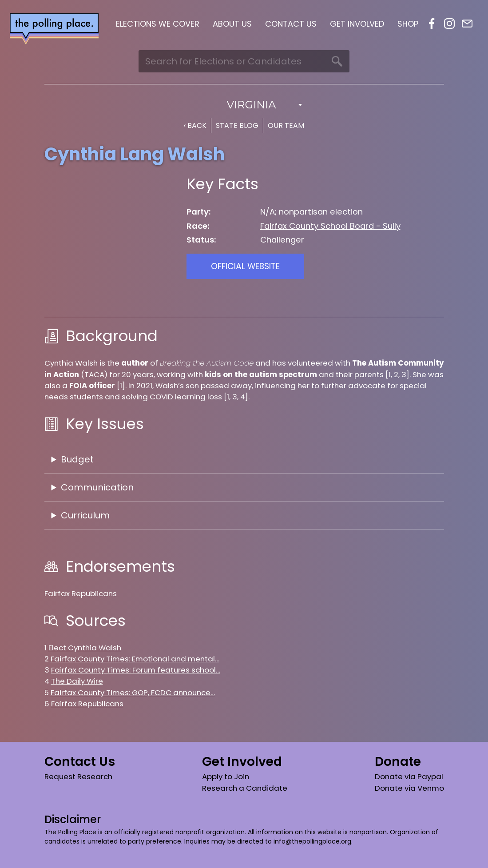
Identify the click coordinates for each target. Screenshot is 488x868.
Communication (97, 487)
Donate (398, 762)
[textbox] (244, 105)
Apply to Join (226, 776)
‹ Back (195, 125)
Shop (408, 24)
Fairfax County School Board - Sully (330, 226)
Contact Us (291, 24)
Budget (77, 459)
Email (467, 24)
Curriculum (85, 515)
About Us (232, 24)
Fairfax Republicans (87, 704)
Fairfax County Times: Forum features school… (136, 670)
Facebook (432, 24)
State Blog (237, 125)
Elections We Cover (158, 24)
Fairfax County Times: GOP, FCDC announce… (133, 693)
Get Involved (357, 24)
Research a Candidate (245, 788)
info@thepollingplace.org (312, 841)
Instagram (449, 24)
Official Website (245, 266)
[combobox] (244, 105)
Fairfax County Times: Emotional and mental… (135, 659)
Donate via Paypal (409, 776)
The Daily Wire (77, 681)
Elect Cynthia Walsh (85, 648)
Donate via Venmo (409, 788)
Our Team (286, 125)
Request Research (78, 776)
